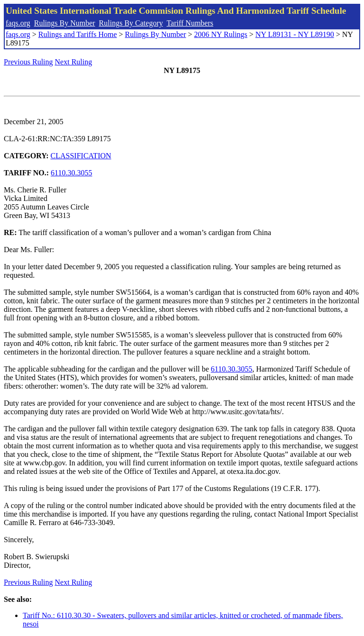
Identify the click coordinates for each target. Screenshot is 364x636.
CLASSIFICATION (81, 156)
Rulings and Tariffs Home (78, 34)
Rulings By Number (65, 23)
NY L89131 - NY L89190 (295, 34)
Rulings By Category (131, 23)
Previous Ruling (28, 62)
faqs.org (18, 23)
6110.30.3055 (71, 173)
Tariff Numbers (190, 23)
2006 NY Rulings (221, 34)
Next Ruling (74, 62)
